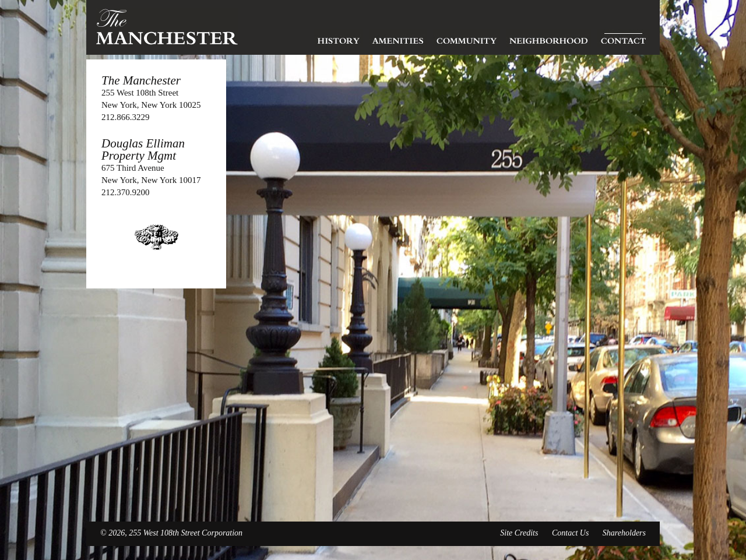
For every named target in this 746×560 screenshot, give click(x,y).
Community (467, 38)
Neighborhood (548, 38)
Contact (624, 38)
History (339, 38)
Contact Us (570, 533)
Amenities (398, 38)
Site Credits (519, 533)
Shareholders (624, 533)
